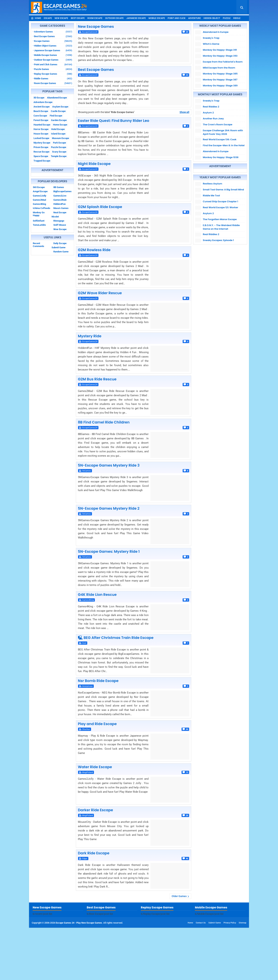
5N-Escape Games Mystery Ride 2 (109, 508)
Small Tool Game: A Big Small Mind (223, 190)
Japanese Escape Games (53, 50)
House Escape (41, 134)
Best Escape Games (53, 36)
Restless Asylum (212, 184)
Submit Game (59, 247)
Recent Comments (38, 245)
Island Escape (58, 134)
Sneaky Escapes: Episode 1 (218, 240)
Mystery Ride (90, 336)
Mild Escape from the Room (219, 68)
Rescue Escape (41, 152)
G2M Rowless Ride (94, 250)
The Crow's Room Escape (218, 124)
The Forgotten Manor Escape (220, 219)
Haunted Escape (42, 125)
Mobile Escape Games (53, 55)
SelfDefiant (39, 221)
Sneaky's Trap (211, 38)
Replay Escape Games (53, 74)
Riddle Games (53, 79)
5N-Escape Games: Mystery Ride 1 (109, 551)
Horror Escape (41, 129)
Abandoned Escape (57, 98)
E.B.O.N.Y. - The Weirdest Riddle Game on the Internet (221, 227)
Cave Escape (40, 116)
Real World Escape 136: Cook (220, 139)
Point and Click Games (53, 64)
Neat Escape (60, 212)
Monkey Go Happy (39, 214)
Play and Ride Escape (97, 724)
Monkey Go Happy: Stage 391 (220, 50)
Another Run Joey (213, 119)
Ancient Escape (42, 107)
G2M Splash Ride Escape (100, 207)
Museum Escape (60, 138)
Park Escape (59, 143)
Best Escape (78, 18)
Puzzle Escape (59, 147)
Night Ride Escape (94, 164)
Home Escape (60, 125)
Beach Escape (41, 111)
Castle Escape (58, 111)
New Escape (61, 18)
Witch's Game (211, 44)
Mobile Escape (157, 18)
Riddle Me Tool (211, 196)
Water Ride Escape (95, 767)
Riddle (237, 18)
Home (36, 18)
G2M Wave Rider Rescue (100, 293)
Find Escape (56, 116)
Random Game (61, 252)
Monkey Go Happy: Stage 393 (220, 56)
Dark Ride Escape (94, 853)
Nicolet (55, 217)
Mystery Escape (42, 143)
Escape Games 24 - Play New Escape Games (79, 975)
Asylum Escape (60, 107)
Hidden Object (212, 18)
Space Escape (41, 156)
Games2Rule (60, 200)
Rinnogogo (59, 221)
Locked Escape (41, 138)
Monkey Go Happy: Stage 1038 (221, 157)
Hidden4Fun (59, 204)
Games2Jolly (40, 196)
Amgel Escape (40, 191)
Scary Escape (59, 152)
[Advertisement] (139, 928)
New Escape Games (96, 27)
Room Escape (95, 18)
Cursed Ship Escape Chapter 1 (220, 201)
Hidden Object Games (53, 46)
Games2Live (60, 196)
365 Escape (39, 187)
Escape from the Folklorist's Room (223, 62)
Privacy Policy (230, 975)
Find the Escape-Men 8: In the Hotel (224, 145)
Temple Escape (59, 156)
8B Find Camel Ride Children (104, 422)
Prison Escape (41, 147)
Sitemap (242, 975)
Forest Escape (41, 120)
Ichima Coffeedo (41, 208)
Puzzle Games (53, 69)
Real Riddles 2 (211, 107)
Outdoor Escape (114, 18)
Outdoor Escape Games (53, 60)
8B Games (59, 187)
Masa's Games (61, 208)
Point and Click (177, 18)
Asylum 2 (208, 113)
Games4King (39, 204)
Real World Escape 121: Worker (220, 207)
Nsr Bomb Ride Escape (98, 681)
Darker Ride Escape (95, 810)
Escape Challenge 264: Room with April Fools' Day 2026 (223, 132)
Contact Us (201, 975)
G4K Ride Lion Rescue (97, 595)
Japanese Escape (136, 18)
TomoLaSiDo (39, 225)
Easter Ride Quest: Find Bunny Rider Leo (114, 121)
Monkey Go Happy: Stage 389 (220, 86)
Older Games (179, 896)
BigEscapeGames (62, 191)
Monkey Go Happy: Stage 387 (220, 80)
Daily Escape (60, 243)
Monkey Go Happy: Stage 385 (220, 74)
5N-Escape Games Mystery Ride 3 (109, 465)
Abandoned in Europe (216, 32)
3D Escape (39, 98)
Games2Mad (39, 200)
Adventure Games (53, 32)
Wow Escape (60, 229)
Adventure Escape (43, 102)
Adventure (195, 18)
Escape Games (53, 41)
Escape (48, 18)
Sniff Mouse (60, 225)
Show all (184, 112)
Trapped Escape (42, 161)
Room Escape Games (53, 83)
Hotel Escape (58, 129)
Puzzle (227, 18)
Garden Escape (59, 120)
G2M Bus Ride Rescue (97, 379)
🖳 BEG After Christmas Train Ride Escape (116, 638)
